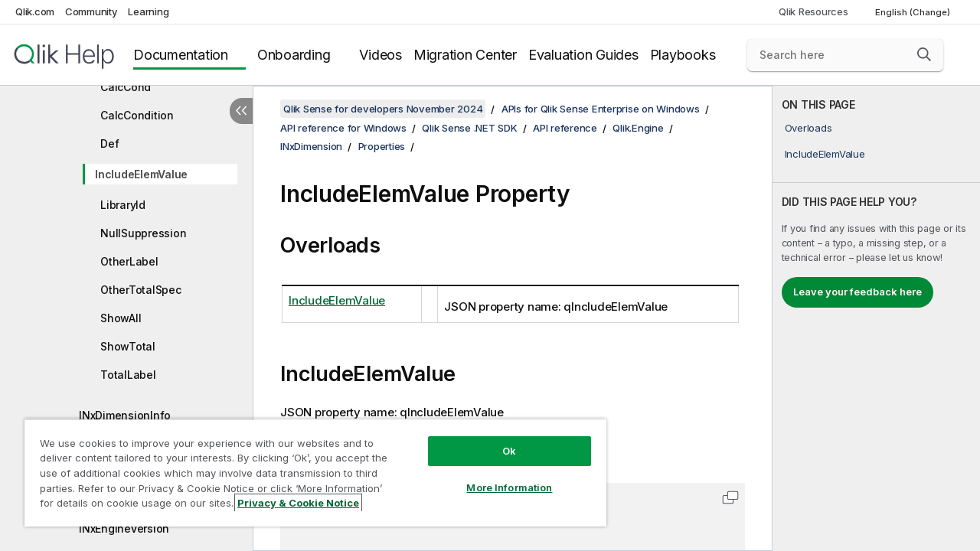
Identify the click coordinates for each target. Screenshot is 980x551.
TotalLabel (128, 375)
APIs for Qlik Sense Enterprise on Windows (601, 109)
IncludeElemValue (141, 174)
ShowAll (121, 318)
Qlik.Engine (638, 128)
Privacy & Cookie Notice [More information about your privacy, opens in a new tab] (298, 503)
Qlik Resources (813, 11)
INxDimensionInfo (125, 415)
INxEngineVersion (124, 528)
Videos (381, 55)
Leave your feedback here (857, 292)
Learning (148, 11)
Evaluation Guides (583, 55)
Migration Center (465, 55)
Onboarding (294, 55)
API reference (565, 128)
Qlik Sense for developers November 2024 (383, 109)
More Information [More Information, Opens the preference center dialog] (509, 487)
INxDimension (311, 146)
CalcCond (126, 87)
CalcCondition (137, 115)
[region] (315, 473)
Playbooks (683, 55)
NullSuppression (143, 233)
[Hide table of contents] (241, 111)
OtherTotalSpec (141, 290)
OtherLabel (129, 261)
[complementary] (876, 318)
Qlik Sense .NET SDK (469, 128)
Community (91, 11)
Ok (509, 451)
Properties (382, 146)
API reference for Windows (343, 128)
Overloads (808, 128)
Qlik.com (35, 11)
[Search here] (845, 55)
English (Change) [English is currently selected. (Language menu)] (914, 12)
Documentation (181, 55)
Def (109, 143)
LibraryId (123, 205)
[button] (924, 54)
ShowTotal (128, 346)
